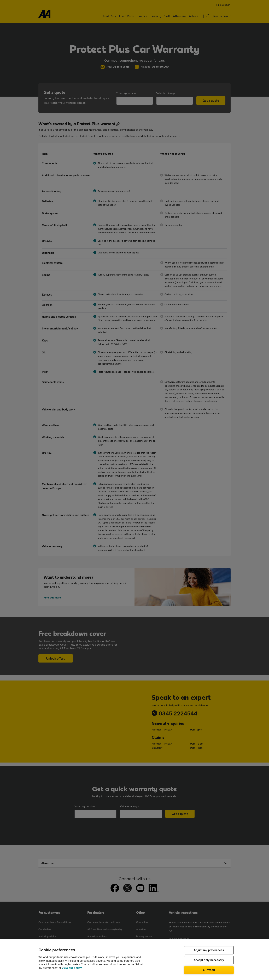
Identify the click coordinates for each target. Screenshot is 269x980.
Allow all (209, 970)
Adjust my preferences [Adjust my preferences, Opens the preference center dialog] (209, 950)
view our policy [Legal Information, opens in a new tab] (72, 968)
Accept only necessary (209, 960)
